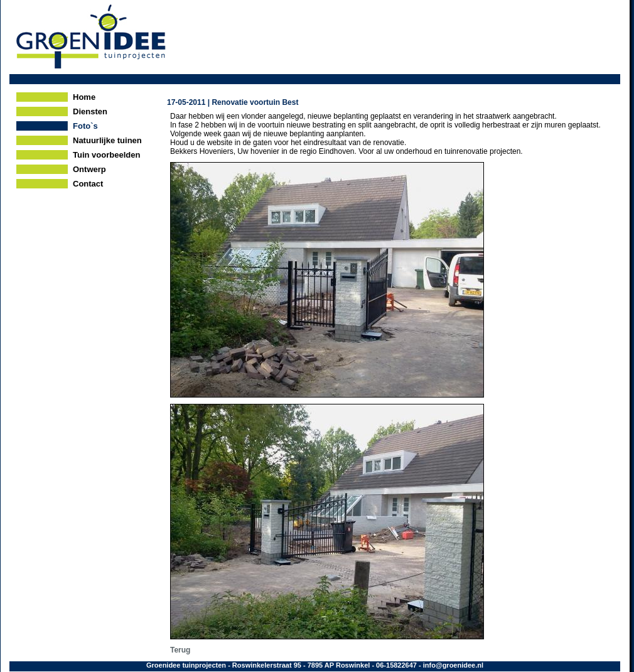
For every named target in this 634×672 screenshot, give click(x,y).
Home (84, 97)
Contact (88, 184)
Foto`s (85, 126)
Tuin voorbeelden (106, 155)
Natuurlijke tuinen (107, 140)
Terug (180, 650)
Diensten (90, 111)
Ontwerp (89, 169)
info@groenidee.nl (453, 665)
